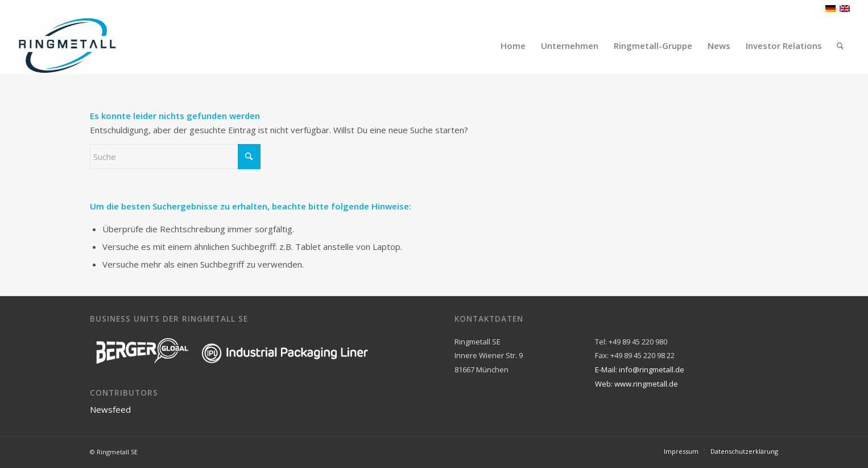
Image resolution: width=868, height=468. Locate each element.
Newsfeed (110, 409)
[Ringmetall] (67, 46)
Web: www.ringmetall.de (636, 384)
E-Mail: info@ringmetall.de (640, 370)
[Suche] (840, 46)
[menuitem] (513, 46)
